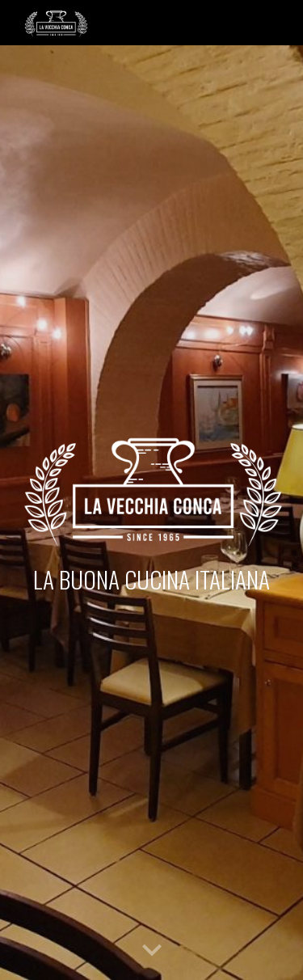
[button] (152, 951)
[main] (152, 579)
